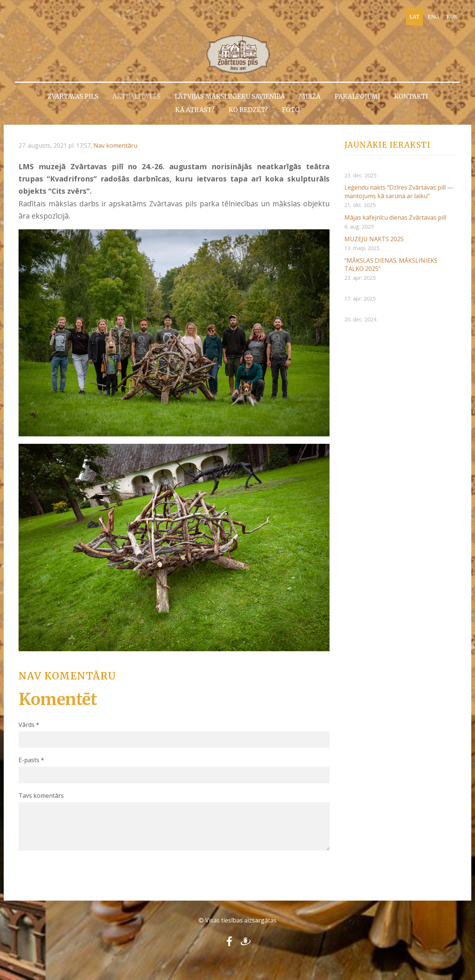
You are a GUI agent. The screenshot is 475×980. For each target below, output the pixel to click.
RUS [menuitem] (452, 17)
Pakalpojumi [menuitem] (357, 97)
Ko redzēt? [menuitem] (248, 110)
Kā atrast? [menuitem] (195, 110)
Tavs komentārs (41, 796)
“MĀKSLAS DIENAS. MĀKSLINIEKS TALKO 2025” (391, 265)
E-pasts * (31, 760)
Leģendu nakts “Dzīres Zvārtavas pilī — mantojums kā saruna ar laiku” (399, 191)
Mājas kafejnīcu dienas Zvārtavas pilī (395, 217)
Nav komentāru (115, 145)
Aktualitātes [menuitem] (137, 97)
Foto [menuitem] (291, 110)
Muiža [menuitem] (310, 97)
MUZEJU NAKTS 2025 (374, 239)
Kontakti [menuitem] (411, 97)
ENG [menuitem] (433, 17)
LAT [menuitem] (415, 17)
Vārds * (29, 725)
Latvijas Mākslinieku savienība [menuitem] (230, 97)
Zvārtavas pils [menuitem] (73, 97)
